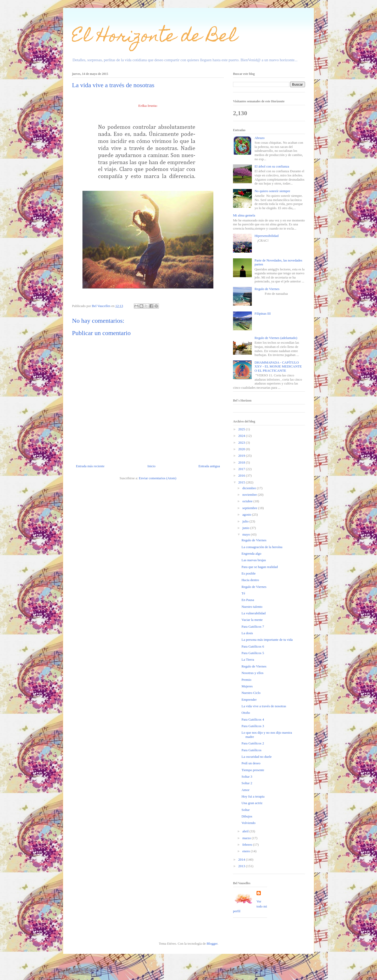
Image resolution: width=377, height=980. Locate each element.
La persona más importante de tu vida (267, 640)
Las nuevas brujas (254, 560)
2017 (242, 469)
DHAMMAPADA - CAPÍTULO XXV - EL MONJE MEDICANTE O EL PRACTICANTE (278, 366)
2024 (242, 436)
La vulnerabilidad (253, 613)
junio (246, 528)
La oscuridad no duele (256, 757)
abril (246, 831)
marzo (247, 838)
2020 (242, 449)
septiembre (250, 508)
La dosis (247, 633)
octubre (248, 501)
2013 (242, 866)
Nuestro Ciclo (251, 693)
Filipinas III (263, 313)
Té (243, 593)
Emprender (249, 700)
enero (247, 851)
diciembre (250, 488)
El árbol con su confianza (272, 166)
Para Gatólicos (251, 750)
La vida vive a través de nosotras (264, 706)
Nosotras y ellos (252, 673)
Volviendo (248, 823)
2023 (242, 442)
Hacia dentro (250, 580)
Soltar (245, 810)
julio (246, 521)
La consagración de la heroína (262, 547)
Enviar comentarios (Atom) (157, 478)
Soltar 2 (247, 783)
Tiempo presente (253, 770)
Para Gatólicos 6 (253, 646)
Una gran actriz (252, 803)
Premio (246, 680)
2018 (242, 462)
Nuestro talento (252, 607)
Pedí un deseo (251, 763)
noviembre (250, 495)
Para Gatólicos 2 (253, 743)
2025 (242, 429)
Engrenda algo (251, 553)
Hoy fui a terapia (253, 796)
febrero (248, 845)
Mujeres (247, 686)
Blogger (212, 943)
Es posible (248, 573)
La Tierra (248, 659)
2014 (242, 859)
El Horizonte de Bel (155, 38)
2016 (242, 475)
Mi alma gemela (244, 215)
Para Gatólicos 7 (253, 627)
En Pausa (248, 600)
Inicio (151, 466)
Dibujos (247, 816)
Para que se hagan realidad (260, 567)
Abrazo (259, 138)
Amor (245, 790)
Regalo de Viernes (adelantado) (276, 338)
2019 (242, 456)
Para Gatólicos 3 (253, 726)
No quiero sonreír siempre (272, 191)
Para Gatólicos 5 (253, 653)
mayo (247, 534)
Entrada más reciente (90, 466)
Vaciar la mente (252, 620)
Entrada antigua (209, 466)
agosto (247, 514)
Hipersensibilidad (267, 236)
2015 (242, 482)
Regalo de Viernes (267, 289)
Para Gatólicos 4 (253, 719)
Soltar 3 (247, 776)
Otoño (246, 713)
